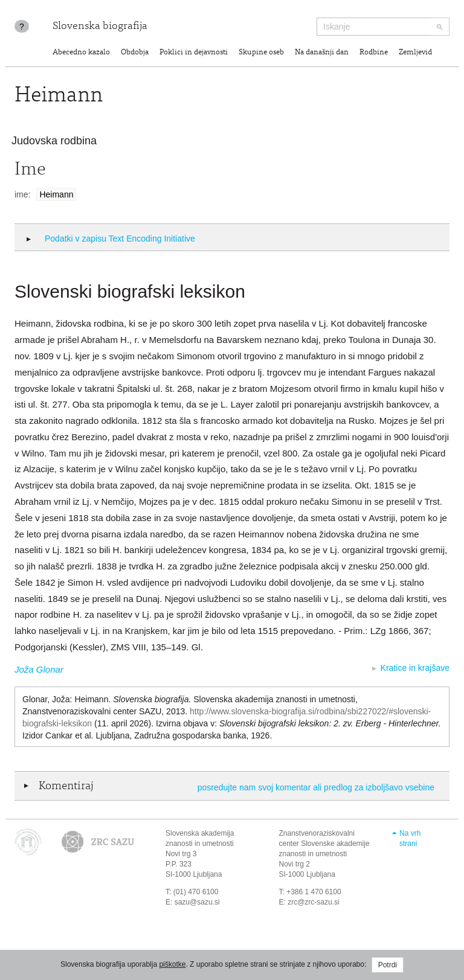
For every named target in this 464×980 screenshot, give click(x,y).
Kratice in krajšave (415, 668)
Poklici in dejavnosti (194, 53)
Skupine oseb (261, 53)
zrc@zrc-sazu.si (314, 902)
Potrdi (388, 965)
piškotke (172, 964)
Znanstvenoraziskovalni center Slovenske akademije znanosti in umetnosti (324, 844)
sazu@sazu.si (197, 902)
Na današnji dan (322, 53)
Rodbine (374, 53)
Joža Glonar (39, 669)
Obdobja (135, 53)
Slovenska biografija (100, 27)
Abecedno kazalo (81, 53)
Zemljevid (415, 53)
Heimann (56, 194)
